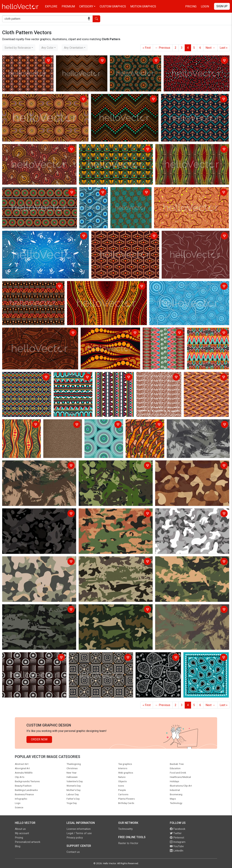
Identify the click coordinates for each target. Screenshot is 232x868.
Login (205, 6)
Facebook (178, 829)
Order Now (39, 739)
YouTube (177, 846)
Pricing (191, 6)
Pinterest (177, 838)
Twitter (176, 833)
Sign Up (222, 6)
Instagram (178, 842)
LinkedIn (177, 851)
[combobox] (19, 48)
